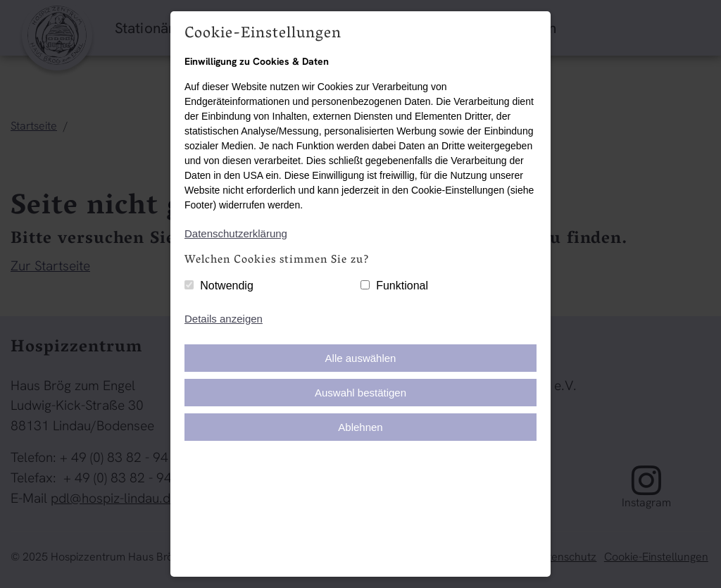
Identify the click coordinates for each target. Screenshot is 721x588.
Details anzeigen (224, 319)
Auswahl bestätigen (360, 393)
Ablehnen (360, 427)
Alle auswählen (361, 358)
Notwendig (227, 286)
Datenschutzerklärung (236, 233)
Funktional (402, 286)
